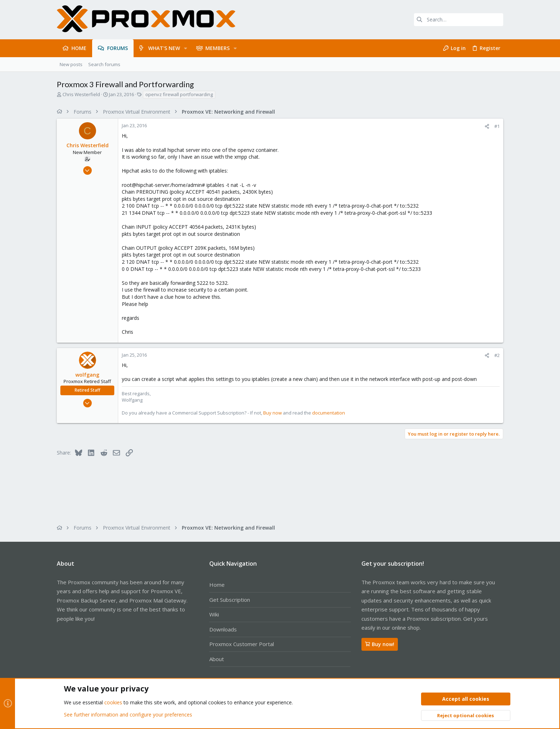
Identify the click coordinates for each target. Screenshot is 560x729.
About (217, 659)
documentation (329, 413)
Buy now (272, 413)
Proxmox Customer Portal (242, 644)
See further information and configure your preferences (128, 715)
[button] (186, 48)
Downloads (223, 629)
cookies (113, 703)
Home (217, 585)
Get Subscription (230, 600)
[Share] (487, 126)
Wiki (214, 614)
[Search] (459, 20)
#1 (497, 126)
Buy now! (380, 644)
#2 (497, 355)
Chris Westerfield (81, 94)
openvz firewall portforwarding (179, 94)
